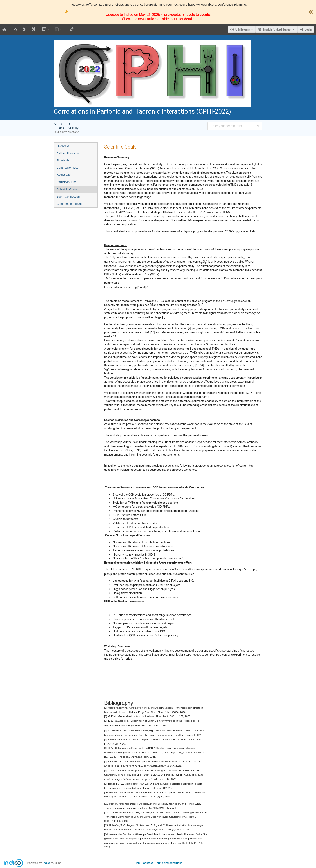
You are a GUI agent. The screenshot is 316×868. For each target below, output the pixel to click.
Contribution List (67, 168)
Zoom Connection (68, 197)
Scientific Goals (67, 189)
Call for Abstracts (68, 153)
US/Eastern (243, 29)
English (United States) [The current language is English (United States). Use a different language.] (277, 29)
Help (138, 861)
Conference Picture (69, 204)
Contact (148, 861)
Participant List (66, 182)
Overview (63, 146)
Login (308, 29)
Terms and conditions (169, 861)
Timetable (63, 160)
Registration (64, 175)
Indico (47, 861)
